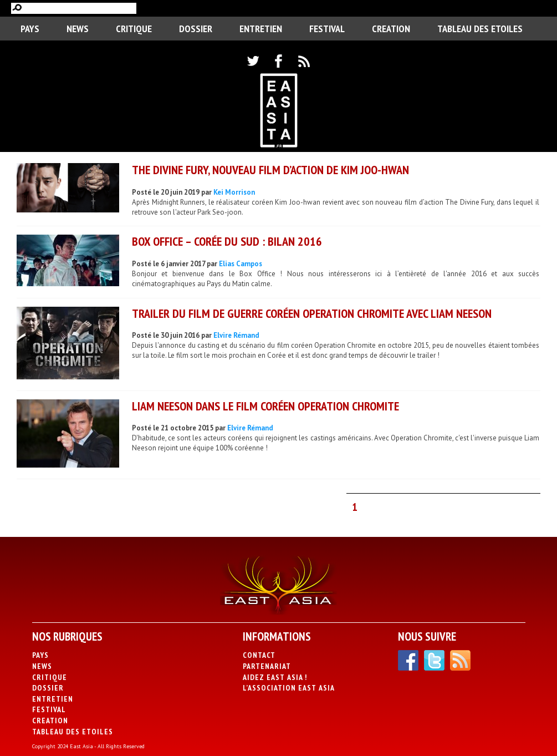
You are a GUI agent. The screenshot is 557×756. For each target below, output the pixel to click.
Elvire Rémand (236, 335)
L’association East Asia (289, 688)
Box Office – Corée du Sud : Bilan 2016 (227, 241)
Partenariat (267, 666)
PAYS (30, 29)
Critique (134, 29)
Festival (327, 29)
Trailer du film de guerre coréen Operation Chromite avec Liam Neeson (312, 313)
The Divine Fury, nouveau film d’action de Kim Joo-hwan (270, 170)
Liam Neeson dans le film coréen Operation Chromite (265, 406)
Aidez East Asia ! (275, 677)
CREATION (391, 29)
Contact (259, 655)
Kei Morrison (234, 192)
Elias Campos (241, 264)
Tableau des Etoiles (480, 29)
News (78, 29)
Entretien (261, 29)
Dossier (196, 29)
